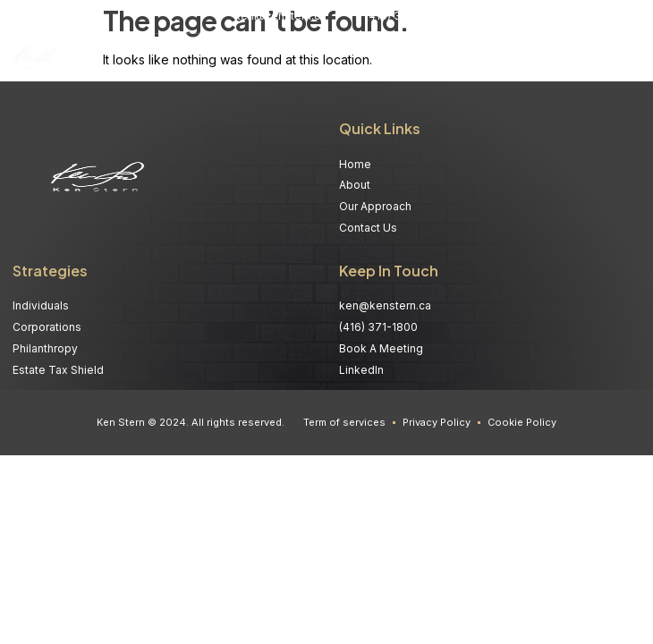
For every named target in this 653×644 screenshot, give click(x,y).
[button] (628, 60)
